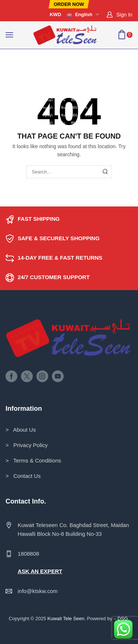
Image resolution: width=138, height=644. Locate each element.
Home (13, 58)
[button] (69, 4)
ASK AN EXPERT (40, 571)
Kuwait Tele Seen (66, 619)
